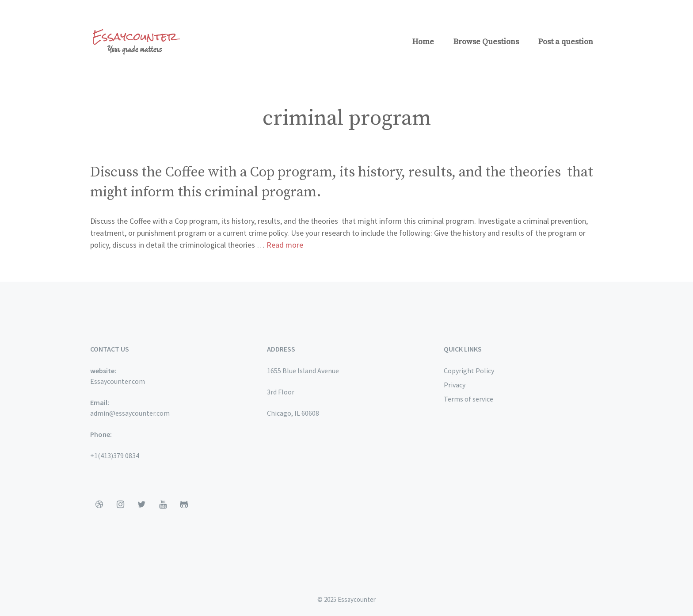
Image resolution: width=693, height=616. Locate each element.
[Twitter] (141, 505)
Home (423, 42)
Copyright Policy (469, 371)
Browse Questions (486, 42)
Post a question (566, 42)
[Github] (184, 505)
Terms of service (468, 399)
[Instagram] (120, 505)
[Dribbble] (99, 505)
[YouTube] (163, 505)
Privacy (455, 385)
